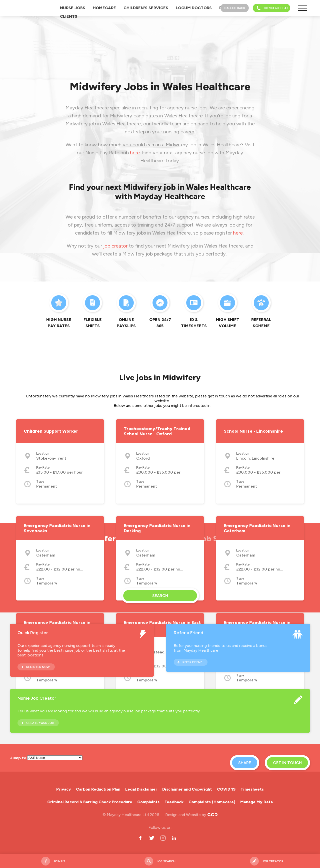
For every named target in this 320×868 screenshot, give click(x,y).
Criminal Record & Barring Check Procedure (90, 802)
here (135, 153)
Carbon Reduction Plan (98, 789)
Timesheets (252, 789)
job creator (115, 246)
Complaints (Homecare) (212, 802)
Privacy (64, 789)
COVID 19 (226, 789)
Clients (69, 16)
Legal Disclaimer (141, 789)
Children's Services (146, 8)
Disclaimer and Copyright (187, 789)
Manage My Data (256, 802)
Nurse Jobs (73, 8)
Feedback (174, 802)
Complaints (148, 802)
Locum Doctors (194, 8)
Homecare (104, 8)
